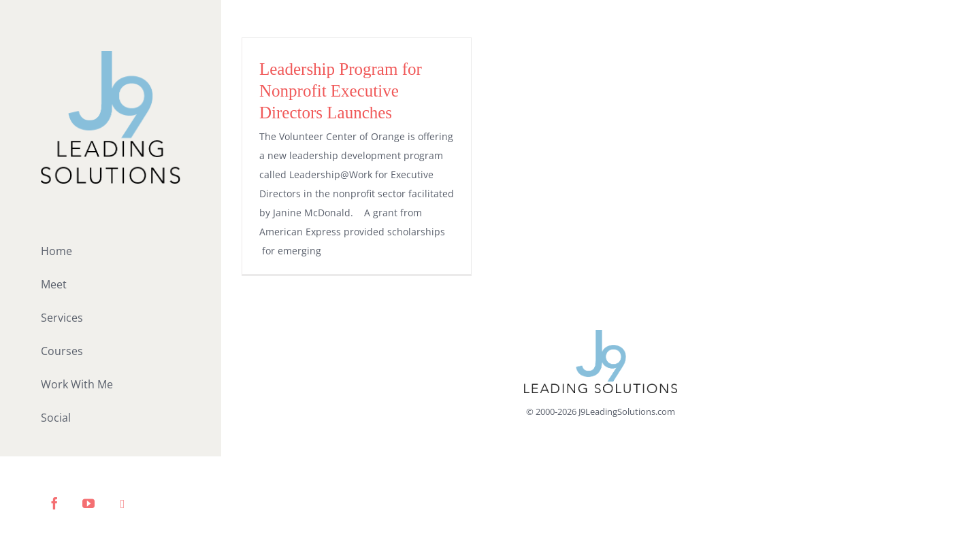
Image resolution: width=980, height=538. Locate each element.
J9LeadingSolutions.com (627, 411)
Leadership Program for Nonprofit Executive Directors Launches (341, 91)
